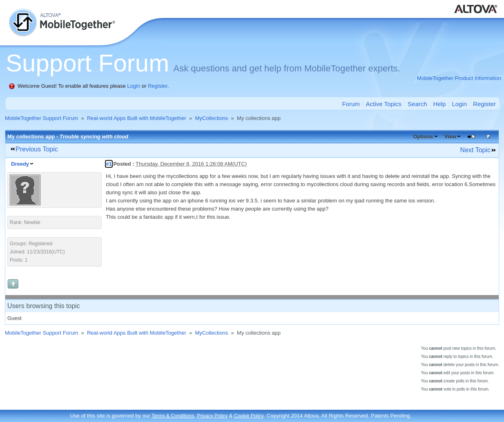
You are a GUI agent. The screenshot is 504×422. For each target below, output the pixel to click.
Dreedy (20, 164)
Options (423, 137)
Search (417, 104)
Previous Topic (37, 149)
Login (134, 86)
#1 (109, 164)
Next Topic (475, 150)
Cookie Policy (249, 416)
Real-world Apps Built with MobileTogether (137, 118)
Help (440, 104)
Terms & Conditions (173, 416)
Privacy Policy (212, 416)
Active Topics (384, 104)
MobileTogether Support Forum (41, 118)
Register (158, 86)
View (450, 137)
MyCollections (211, 118)
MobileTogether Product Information (459, 78)
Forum (351, 104)
